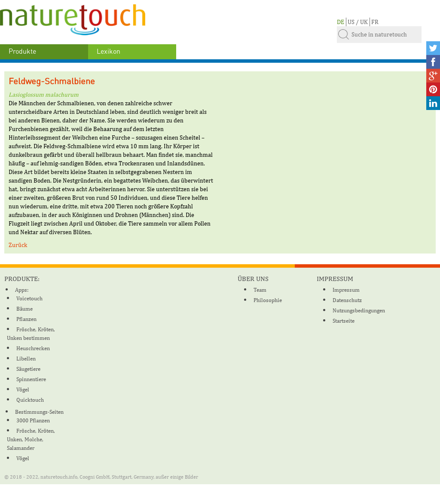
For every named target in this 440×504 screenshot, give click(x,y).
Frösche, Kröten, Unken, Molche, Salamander (31, 439)
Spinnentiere (31, 379)
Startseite (344, 321)
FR (375, 22)
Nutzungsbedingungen (359, 310)
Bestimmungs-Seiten (39, 412)
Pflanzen (26, 319)
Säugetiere (28, 369)
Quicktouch (30, 400)
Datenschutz (347, 300)
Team (260, 290)
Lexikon (108, 52)
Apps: (22, 290)
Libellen (26, 359)
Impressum (346, 290)
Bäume (24, 309)
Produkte (22, 52)
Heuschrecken (33, 348)
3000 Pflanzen (33, 420)
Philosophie (268, 300)
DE (341, 22)
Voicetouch (29, 298)
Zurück (18, 245)
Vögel (23, 389)
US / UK (358, 22)
